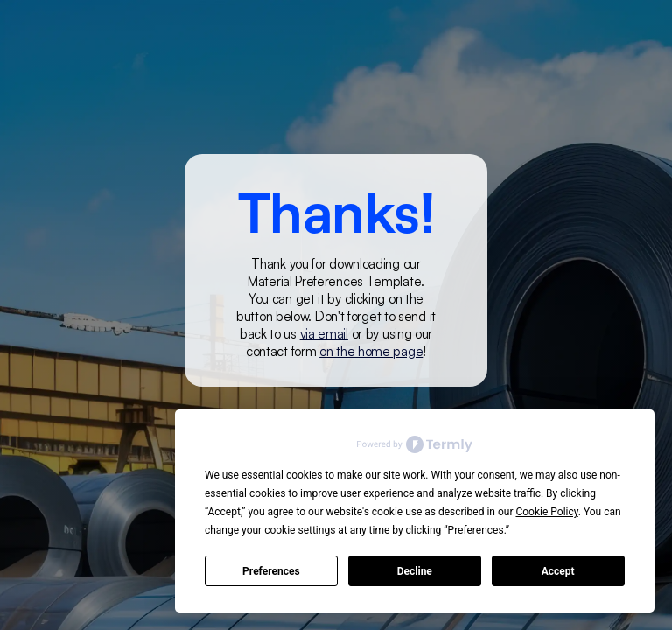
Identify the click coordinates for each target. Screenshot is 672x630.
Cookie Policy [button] (546, 512)
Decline (415, 571)
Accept (558, 571)
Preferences (271, 571)
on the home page (371, 351)
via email (324, 334)
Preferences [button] (476, 530)
